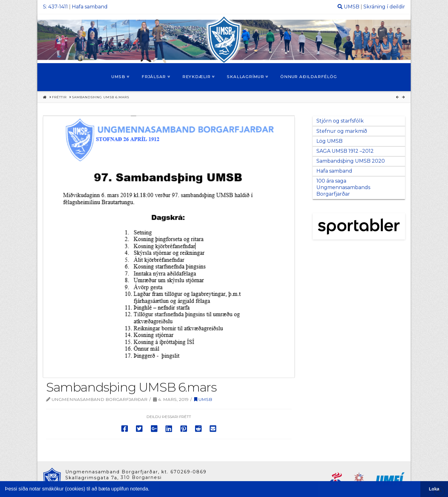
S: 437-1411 (55, 7)
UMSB (352, 7)
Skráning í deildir (384, 7)
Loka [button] (434, 489)
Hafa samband (90, 7)
